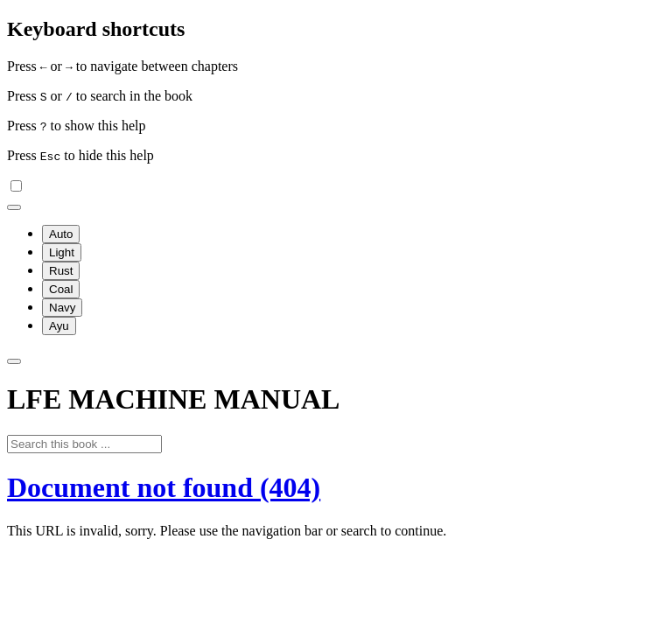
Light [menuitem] (62, 252)
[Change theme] (14, 207)
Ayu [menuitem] (59, 326)
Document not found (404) (164, 487)
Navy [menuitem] (62, 308)
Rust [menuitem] (61, 271)
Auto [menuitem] (61, 234)
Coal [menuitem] (61, 289)
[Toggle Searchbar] (14, 361)
